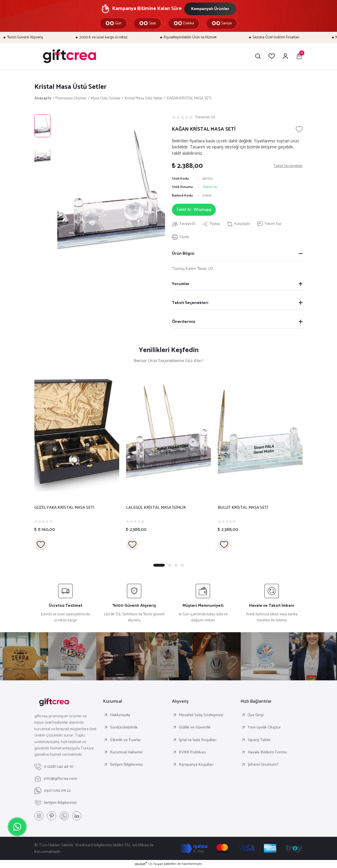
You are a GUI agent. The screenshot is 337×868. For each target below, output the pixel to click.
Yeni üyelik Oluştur (264, 727)
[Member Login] (285, 56)
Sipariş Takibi (259, 740)
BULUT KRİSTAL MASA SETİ (243, 508)
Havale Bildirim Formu (267, 752)
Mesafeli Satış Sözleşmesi (201, 715)
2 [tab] (170, 565)
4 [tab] (182, 565)
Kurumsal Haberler (127, 752)
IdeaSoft (141, 864)
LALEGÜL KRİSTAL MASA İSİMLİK (156, 508)
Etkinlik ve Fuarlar (126, 740)
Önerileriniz (184, 322)
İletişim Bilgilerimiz (126, 765)
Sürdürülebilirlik (124, 727)
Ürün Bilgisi (183, 254)
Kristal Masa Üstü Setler (70, 87)
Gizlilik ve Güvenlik (195, 727)
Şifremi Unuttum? (263, 765)
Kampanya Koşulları (196, 765)
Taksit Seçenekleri (190, 303)
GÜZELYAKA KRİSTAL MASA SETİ (64, 508)
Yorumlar (181, 284)
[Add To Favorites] (299, 129)
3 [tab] (176, 565)
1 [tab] (159, 565)
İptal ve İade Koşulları (198, 740)
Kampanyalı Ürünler (210, 9)
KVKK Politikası (192, 752)
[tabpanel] (77, 461)
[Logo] (69, 56)
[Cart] (299, 56)
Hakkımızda (120, 715)
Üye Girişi (256, 715)
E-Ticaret (157, 864)
